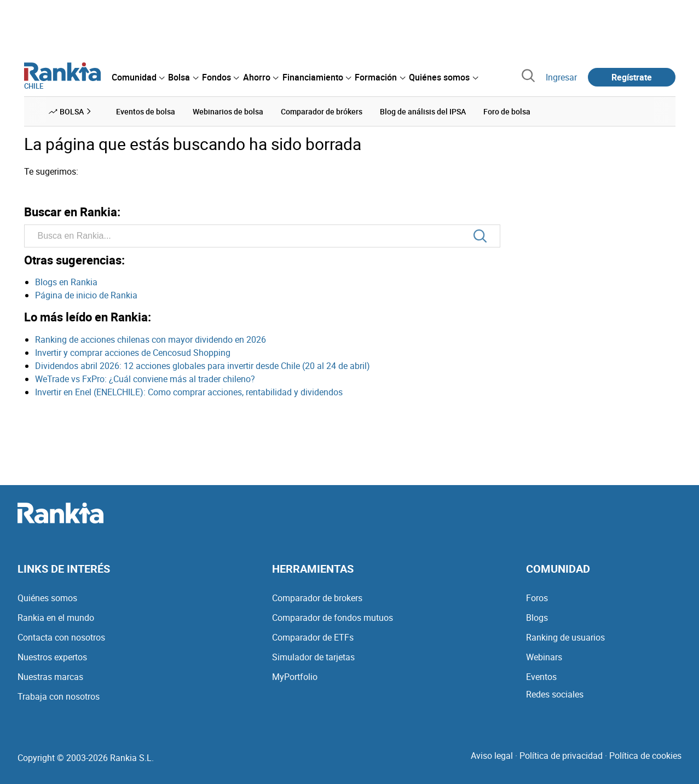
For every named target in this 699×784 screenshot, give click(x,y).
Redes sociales (555, 694)
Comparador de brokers (317, 598)
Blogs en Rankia (66, 282)
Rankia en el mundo (56, 618)
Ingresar (561, 77)
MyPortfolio (295, 677)
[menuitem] (138, 77)
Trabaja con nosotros (59, 696)
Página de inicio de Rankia (86, 295)
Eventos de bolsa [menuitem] (146, 111)
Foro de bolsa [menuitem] (507, 111)
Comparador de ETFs (313, 637)
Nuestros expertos (52, 657)
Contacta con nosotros (61, 637)
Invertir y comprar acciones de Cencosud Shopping (133, 353)
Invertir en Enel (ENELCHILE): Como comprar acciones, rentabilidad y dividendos (189, 392)
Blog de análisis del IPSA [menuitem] (423, 111)
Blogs (537, 618)
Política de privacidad (561, 756)
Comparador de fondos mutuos (333, 618)
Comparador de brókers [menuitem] (322, 111)
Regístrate (632, 77)
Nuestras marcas (50, 677)
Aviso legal (492, 756)
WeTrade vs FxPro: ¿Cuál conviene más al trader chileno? (145, 379)
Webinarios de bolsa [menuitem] (228, 111)
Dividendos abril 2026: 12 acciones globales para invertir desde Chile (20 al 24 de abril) (203, 366)
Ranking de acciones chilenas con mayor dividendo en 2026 (151, 339)
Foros (537, 598)
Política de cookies (645, 756)
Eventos (541, 677)
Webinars (544, 657)
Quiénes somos (47, 598)
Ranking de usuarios (565, 637)
